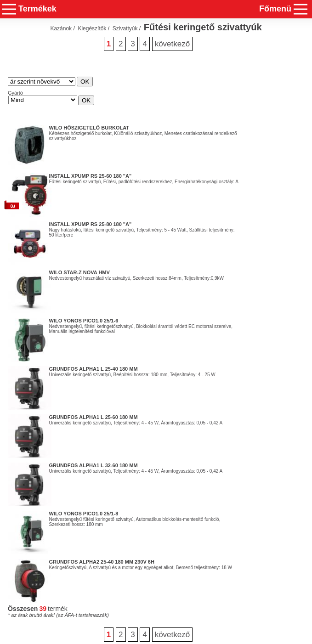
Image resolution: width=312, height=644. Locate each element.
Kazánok (61, 28)
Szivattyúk (125, 28)
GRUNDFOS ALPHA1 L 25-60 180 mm (93, 417)
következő (173, 44)
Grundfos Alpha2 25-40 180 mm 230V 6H (101, 562)
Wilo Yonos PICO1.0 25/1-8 (83, 514)
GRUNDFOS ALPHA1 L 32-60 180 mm (93, 465)
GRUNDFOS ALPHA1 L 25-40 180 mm (93, 369)
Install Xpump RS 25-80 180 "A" (90, 224)
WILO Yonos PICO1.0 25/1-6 (83, 321)
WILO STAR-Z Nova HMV (79, 272)
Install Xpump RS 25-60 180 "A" (90, 176)
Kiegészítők (92, 28)
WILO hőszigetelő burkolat (89, 128)
